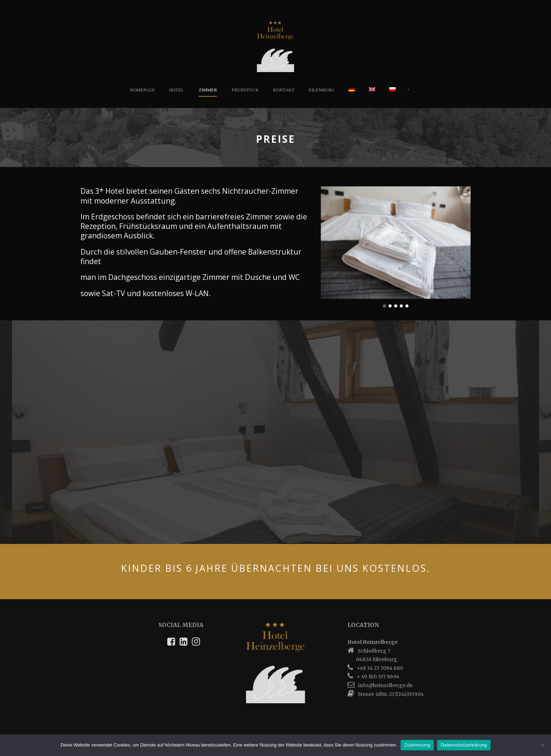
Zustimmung (417, 745)
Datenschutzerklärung (464, 745)
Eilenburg (322, 90)
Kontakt (284, 90)
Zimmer (208, 90)
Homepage (142, 90)
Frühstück (245, 90)
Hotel (177, 90)
